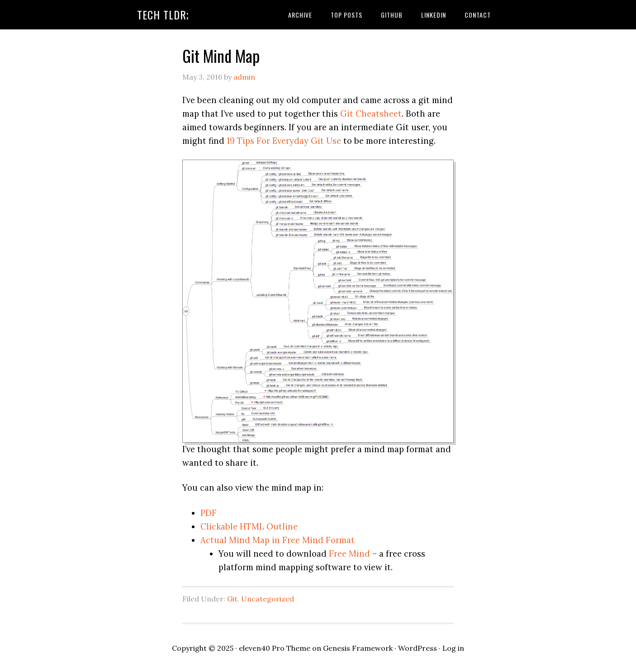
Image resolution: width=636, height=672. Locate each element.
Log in (453, 648)
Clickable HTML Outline (249, 526)
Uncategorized (268, 599)
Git (232, 599)
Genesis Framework (358, 648)
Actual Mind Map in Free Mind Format (278, 540)
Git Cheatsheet (371, 114)
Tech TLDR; (163, 14)
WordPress (418, 648)
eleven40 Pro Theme (275, 648)
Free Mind (349, 554)
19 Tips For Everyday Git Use (284, 141)
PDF (209, 513)
